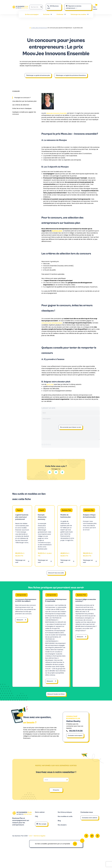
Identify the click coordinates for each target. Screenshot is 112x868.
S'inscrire (56, 797)
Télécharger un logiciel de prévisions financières (71, 75)
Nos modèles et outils (66, 824)
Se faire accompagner (32, 14)
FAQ (37, 824)
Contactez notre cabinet (90, 825)
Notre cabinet (40, 820)
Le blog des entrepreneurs (39, 28)
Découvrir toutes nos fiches (56, 699)
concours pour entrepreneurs (52, 323)
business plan (57, 231)
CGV (31, 843)
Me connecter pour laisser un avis (71, 427)
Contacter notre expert (75, 743)
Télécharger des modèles (80, 14)
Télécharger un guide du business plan (38, 75)
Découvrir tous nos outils (56, 573)
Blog (59, 828)
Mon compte (41, 831)
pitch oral (50, 384)
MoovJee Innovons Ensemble (56, 113)
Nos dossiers (63, 833)
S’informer (61, 14)
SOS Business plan (53, 7)
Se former (48, 14)
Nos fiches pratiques (66, 820)
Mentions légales (40, 843)
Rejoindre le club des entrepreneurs (74, 7)
